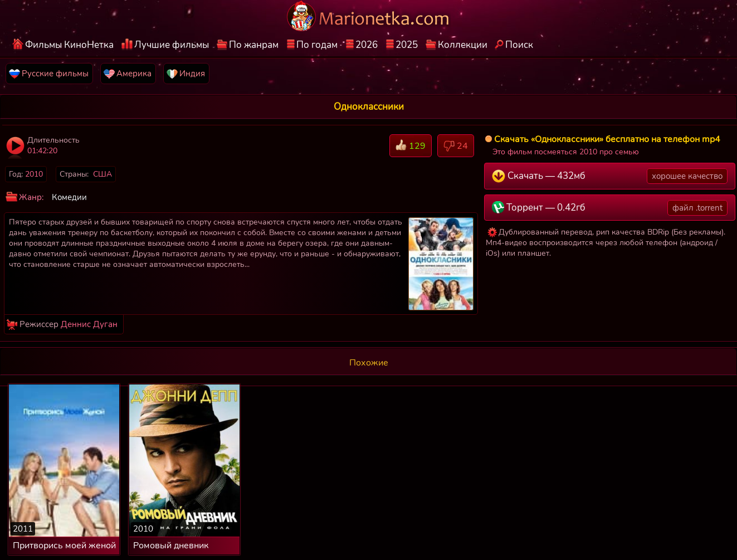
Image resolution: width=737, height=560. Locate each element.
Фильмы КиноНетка (69, 45)
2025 (407, 45)
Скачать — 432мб (610, 176)
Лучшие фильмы (172, 45)
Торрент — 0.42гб (610, 208)
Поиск (519, 45)
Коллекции (463, 45)
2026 (367, 45)
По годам (317, 45)
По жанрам (254, 45)
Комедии (69, 197)
